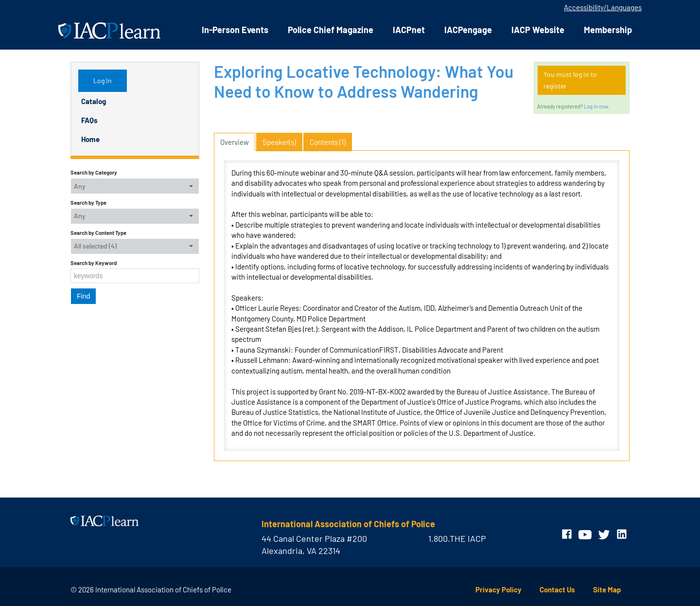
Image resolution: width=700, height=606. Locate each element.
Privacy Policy (499, 589)
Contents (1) (328, 142)
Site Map (607, 589)
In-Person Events (235, 30)
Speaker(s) (279, 142)
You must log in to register (570, 80)
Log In (103, 80)
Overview (235, 142)
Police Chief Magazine (331, 30)
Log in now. (597, 106)
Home (90, 139)
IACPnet (409, 30)
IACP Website (538, 30)
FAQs (89, 120)
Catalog (94, 101)
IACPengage (468, 30)
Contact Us (557, 589)
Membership (608, 30)
